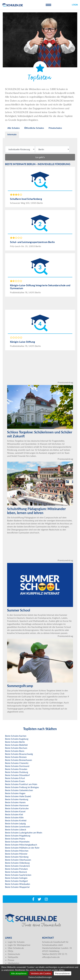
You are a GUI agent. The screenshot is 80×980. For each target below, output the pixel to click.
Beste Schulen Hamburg (17, 799)
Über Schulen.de (16, 948)
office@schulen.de (51, 957)
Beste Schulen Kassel (15, 811)
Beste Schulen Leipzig (15, 823)
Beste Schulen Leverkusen (17, 826)
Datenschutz (14, 954)
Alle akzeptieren (19, 973)
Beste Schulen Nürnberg (17, 857)
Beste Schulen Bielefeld (16, 745)
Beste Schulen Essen (15, 781)
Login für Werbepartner (19, 945)
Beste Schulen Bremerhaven (19, 760)
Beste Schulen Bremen (16, 757)
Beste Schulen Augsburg (17, 739)
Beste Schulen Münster (16, 854)
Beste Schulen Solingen (16, 878)
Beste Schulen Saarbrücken (18, 875)
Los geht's (40, 157)
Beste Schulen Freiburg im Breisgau (22, 787)
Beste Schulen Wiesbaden (18, 884)
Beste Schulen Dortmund (17, 766)
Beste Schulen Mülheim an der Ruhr (22, 848)
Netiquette (13, 957)
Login (75, 5)
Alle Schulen (14, 128)
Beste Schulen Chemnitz (17, 763)
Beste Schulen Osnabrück (17, 866)
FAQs (10, 951)
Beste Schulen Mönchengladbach (21, 845)
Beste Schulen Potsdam (16, 869)
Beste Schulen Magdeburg (18, 836)
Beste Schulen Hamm (15, 802)
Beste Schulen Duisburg (17, 772)
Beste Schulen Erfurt (15, 778)
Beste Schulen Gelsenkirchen (19, 790)
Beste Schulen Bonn (15, 751)
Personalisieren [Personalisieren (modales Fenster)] (63, 973)
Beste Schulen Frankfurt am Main (21, 784)
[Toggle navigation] (48, 5)
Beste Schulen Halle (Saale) (18, 796)
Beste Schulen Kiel (14, 814)
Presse (11, 960)
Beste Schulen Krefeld (16, 820)
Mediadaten (14, 963)
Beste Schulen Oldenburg (17, 863)
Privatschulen (55, 128)
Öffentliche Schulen (34, 128)
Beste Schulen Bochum (16, 748)
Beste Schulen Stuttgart (16, 881)
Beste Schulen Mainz (15, 839)
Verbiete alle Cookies (41, 973)
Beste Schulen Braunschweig (19, 754)
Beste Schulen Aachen (16, 736)
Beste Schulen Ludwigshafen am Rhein (24, 832)
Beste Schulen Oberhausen (18, 860)
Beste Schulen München (17, 851)
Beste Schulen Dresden (16, 769)
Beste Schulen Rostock (16, 872)
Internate (12, 134)
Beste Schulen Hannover (17, 805)
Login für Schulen (16, 942)
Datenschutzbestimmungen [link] (40, 977)
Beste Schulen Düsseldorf (17, 775)
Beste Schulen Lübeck (16, 829)
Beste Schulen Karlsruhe (17, 808)
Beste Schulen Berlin (15, 742)
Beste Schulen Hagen (15, 793)
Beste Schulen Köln (14, 817)
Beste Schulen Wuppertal (17, 887)
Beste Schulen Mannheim (17, 842)
